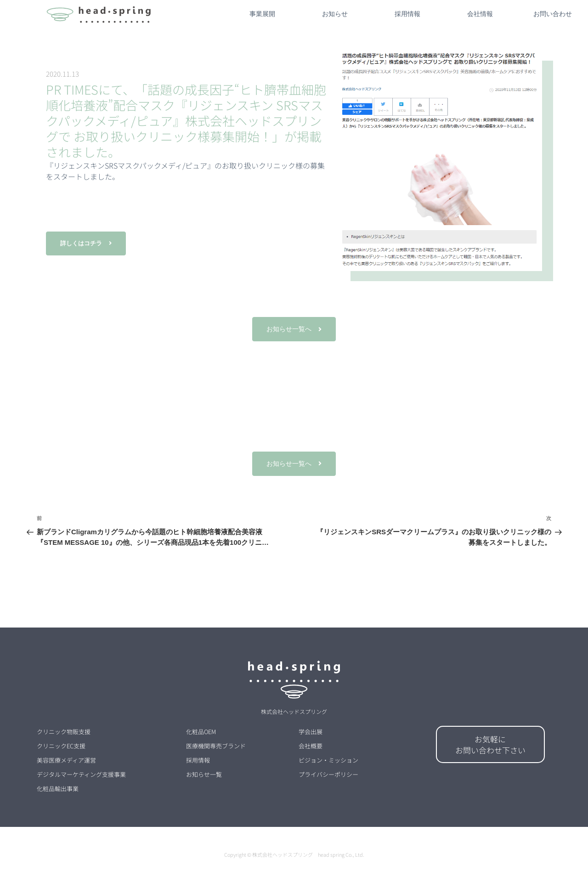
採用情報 (407, 14)
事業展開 (262, 14)
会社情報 (480, 14)
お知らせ (335, 14)
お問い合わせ (553, 14)
